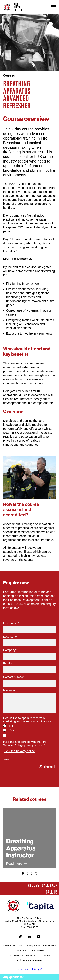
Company (10, 650)
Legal (20, 946)
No (11, 726)
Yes (12, 730)
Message (10, 690)
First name (11, 623)
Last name (11, 637)
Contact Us (9, 946)
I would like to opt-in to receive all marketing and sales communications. (29, 720)
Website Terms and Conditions (30, 951)
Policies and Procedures (29, 960)
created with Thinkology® (29, 969)
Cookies (47, 955)
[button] (23, 873)
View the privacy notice (19, 751)
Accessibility (49, 946)
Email (8, 663)
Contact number (13, 677)
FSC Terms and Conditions (22, 955)
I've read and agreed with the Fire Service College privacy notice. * (25, 743)
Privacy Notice (33, 946)
